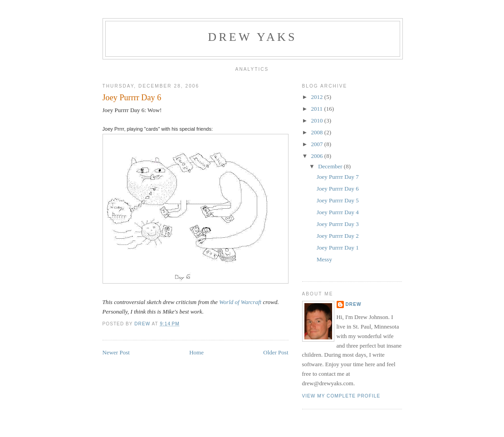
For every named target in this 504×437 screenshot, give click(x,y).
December (331, 166)
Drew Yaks (252, 37)
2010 (318, 120)
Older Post (276, 352)
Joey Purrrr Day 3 (338, 224)
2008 (318, 132)
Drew (354, 304)
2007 (318, 144)
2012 (318, 97)
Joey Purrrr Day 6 (338, 189)
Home (196, 352)
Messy (324, 259)
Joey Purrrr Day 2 (338, 236)
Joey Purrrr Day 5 (338, 200)
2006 (318, 156)
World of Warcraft (240, 302)
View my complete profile (341, 396)
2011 (318, 109)
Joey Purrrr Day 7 (338, 177)
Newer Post (116, 352)
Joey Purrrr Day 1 (338, 248)
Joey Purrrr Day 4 (338, 212)
